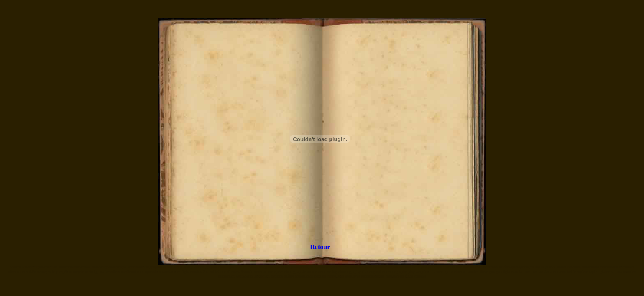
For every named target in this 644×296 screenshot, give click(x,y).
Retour (320, 247)
